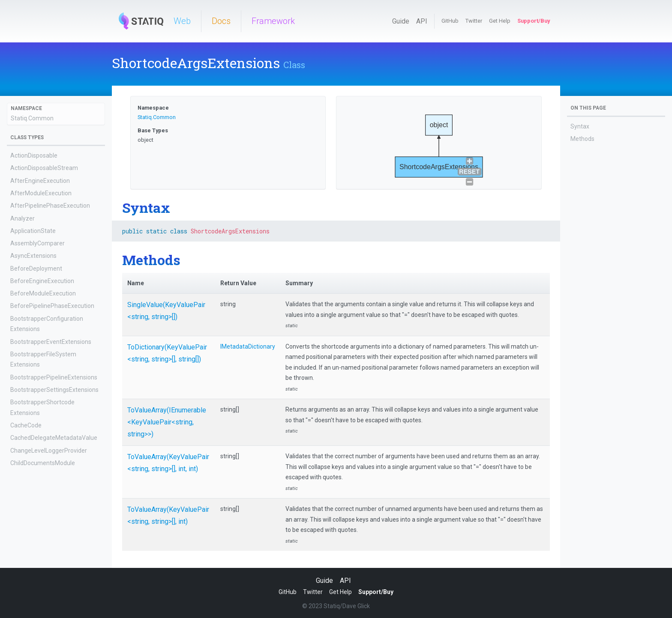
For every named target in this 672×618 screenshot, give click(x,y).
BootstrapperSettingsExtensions (54, 390)
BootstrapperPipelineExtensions (54, 377)
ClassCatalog (28, 475)
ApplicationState (33, 231)
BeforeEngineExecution (42, 281)
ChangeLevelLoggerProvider (49, 451)
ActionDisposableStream (44, 168)
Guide (401, 21)
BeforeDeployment (36, 269)
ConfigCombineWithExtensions (52, 551)
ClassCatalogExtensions (43, 488)
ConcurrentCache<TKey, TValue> (55, 513)
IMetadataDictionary (248, 346)
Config (19, 538)
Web (182, 21)
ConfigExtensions (34, 563)
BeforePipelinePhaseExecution (52, 306)
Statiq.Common (32, 118)
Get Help (500, 21)
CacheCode (26, 425)
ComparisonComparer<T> (46, 501)
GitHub (450, 21)
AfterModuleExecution (41, 193)
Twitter (474, 21)
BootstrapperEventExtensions (51, 342)
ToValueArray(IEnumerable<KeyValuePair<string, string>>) (167, 422)
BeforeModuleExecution (43, 293)
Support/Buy (534, 21)
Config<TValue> (32, 525)
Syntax (580, 126)
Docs (221, 21)
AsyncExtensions (33, 256)
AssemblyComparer (37, 243)
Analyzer (22, 218)
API (422, 21)
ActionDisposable (34, 155)
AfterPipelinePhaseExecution (50, 206)
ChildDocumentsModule (43, 463)
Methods (582, 139)
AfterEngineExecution (40, 181)
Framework (273, 21)
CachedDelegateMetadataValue (54, 438)
